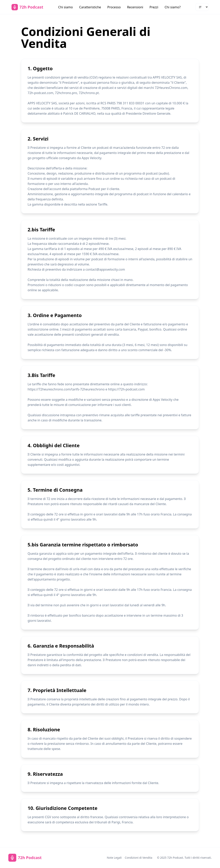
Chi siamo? (173, 7)
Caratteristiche (90, 7)
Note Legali (114, 858)
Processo (114, 7)
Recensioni (135, 7)
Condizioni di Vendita (139, 858)
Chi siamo (66, 7)
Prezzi (154, 7)
